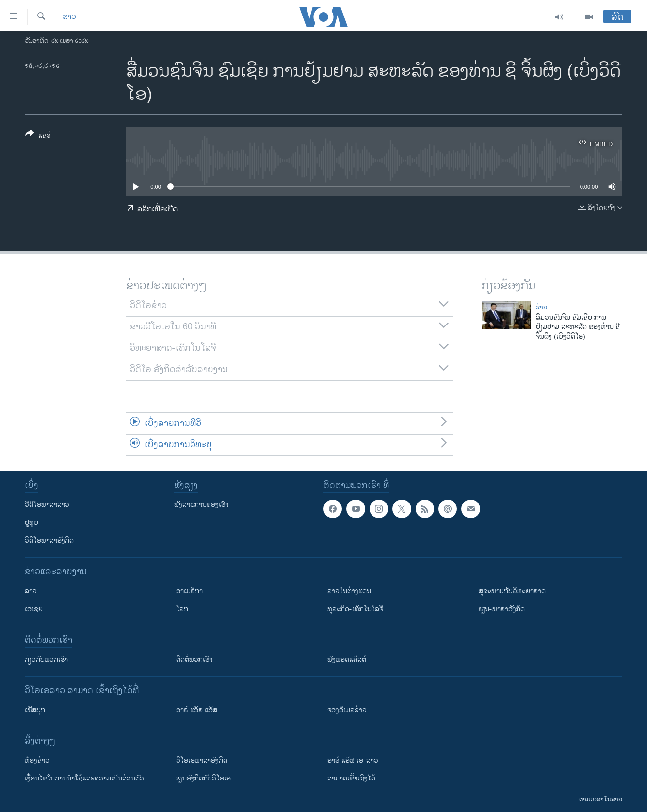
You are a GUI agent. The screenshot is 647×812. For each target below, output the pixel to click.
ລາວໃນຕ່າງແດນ (349, 591)
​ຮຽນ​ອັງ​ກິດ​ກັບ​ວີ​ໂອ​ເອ (203, 778)
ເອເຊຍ (34, 609)
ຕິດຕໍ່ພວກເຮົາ (194, 659)
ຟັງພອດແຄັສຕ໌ (347, 659)
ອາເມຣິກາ (189, 591)
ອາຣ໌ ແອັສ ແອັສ (197, 710)
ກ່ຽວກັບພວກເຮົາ (46, 659)
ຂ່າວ (69, 17)
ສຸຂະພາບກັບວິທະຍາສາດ (512, 591)
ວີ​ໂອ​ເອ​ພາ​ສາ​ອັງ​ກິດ (202, 760)
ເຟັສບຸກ (35, 710)
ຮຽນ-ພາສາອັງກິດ (502, 609)
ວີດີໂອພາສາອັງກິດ (49, 541)
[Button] (38, 136)
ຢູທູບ (32, 523)
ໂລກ (182, 609)
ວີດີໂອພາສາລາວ (47, 505)
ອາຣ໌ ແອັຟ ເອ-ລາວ (353, 760)
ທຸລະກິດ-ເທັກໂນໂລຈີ (355, 609)
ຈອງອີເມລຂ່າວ (347, 710)
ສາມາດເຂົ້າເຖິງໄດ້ (351, 778)
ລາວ (31, 591)
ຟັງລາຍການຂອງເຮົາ (201, 505)
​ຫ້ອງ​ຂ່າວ (37, 760)
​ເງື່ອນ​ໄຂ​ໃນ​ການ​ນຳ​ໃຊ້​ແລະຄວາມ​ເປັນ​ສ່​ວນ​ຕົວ (84, 778)
